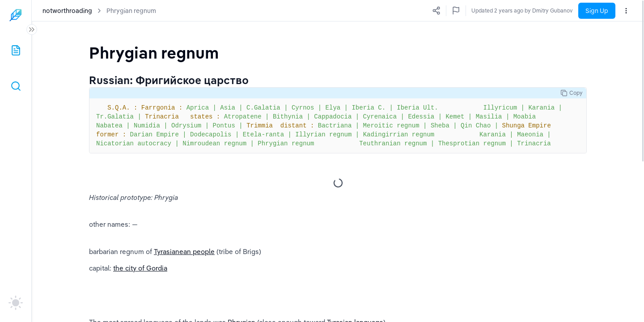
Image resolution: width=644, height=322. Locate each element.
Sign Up (597, 11)
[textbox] (154, 53)
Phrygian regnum (131, 11)
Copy (572, 93)
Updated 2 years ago (547, 11)
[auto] (16, 303)
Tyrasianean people (184, 252)
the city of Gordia (140, 268)
